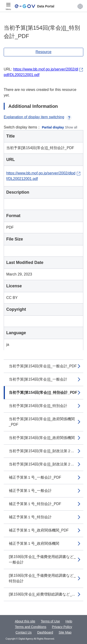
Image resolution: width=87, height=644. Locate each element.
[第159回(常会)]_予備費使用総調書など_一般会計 (42, 559)
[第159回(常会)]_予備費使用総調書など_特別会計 (42, 578)
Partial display (53, 127)
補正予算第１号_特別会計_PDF (35, 504)
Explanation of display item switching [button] (38, 117)
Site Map (65, 632)
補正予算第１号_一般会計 (30, 491)
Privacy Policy (62, 627)
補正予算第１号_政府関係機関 (34, 543)
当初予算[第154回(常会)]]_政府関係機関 (42, 438)
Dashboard (45, 632)
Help (69, 621)
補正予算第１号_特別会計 (30, 517)
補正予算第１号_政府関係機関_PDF (39, 530)
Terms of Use (50, 621)
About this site (25, 621)
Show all (71, 127)
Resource (43, 52)
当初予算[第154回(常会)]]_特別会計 (38, 406)
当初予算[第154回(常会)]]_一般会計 (38, 379)
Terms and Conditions (31, 627)
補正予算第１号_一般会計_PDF (35, 477)
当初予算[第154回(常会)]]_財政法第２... (41, 451)
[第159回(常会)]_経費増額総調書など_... (42, 594)
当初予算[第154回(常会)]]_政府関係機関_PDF (42, 422)
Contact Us (24, 632)
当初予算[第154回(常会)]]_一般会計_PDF (43, 366)
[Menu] (8, 6)
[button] (80, 6)
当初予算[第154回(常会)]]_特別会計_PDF (43, 392)
